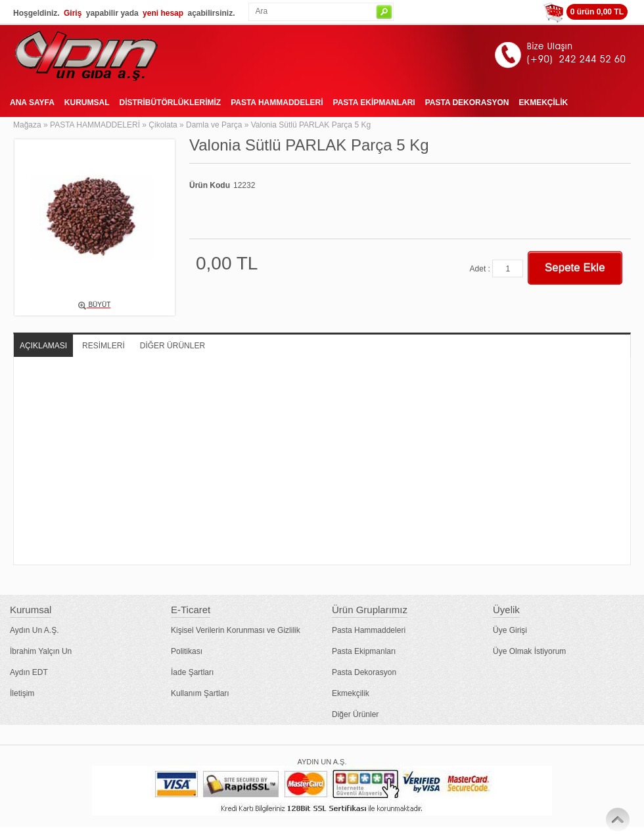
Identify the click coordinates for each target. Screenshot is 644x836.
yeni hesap (163, 13)
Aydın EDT (29, 672)
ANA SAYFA (32, 103)
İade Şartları (192, 672)
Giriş (73, 13)
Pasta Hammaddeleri (369, 630)
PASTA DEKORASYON (467, 103)
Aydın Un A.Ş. (34, 630)
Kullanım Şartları (200, 693)
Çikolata (163, 125)
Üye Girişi (510, 630)
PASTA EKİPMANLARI (374, 103)
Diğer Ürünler (355, 714)
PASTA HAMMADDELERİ (277, 103)
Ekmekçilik (351, 693)
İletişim (22, 693)
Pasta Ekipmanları (364, 651)
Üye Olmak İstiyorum (529, 651)
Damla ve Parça (214, 125)
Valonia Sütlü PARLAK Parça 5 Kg (311, 125)
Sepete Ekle (575, 268)
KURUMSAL (87, 103)
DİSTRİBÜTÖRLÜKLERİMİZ (170, 103)
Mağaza (27, 125)
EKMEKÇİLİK (543, 103)
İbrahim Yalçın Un (41, 651)
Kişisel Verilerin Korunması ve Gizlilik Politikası (236, 641)
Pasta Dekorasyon (364, 672)
